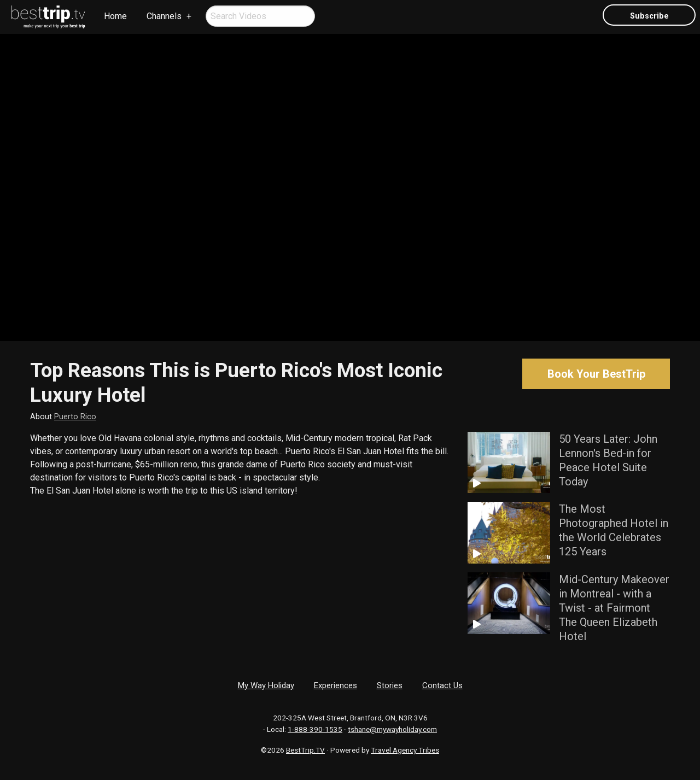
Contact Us (442, 685)
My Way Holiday (266, 685)
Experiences (336, 685)
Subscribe (649, 16)
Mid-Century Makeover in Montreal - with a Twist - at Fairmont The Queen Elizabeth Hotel (614, 608)
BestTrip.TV (305, 750)
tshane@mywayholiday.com (392, 729)
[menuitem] (49, 17)
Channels (164, 16)
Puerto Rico (75, 417)
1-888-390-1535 (315, 729)
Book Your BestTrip (596, 374)
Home (115, 16)
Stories (390, 685)
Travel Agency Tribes (405, 750)
